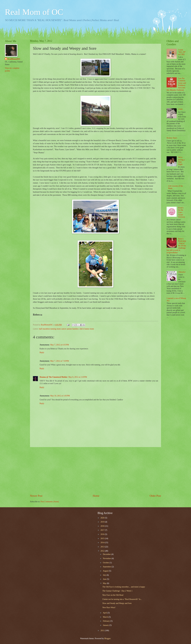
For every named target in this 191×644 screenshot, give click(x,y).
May (105, 583)
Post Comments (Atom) (50, 502)
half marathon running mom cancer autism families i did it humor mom (67, 329)
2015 (103, 538)
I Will (180, 109)
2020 (103, 518)
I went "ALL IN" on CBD (182, 52)
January (106, 625)
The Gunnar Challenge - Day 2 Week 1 (117, 591)
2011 (103, 631)
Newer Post (36, 496)
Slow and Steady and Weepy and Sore (117, 603)
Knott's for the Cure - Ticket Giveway (182, 212)
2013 (103, 547)
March (106, 617)
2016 (103, 534)
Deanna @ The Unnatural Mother (54, 377)
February (107, 621)
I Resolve (182, 272)
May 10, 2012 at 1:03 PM (60, 396)
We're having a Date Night (181, 161)
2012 (103, 551)
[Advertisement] (95, 470)
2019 (103, 522)
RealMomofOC (14, 59)
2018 (103, 526)
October (106, 563)
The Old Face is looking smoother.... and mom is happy (124, 587)
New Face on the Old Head (113, 595)
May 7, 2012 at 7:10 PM (60, 361)
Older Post (155, 496)
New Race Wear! (109, 607)
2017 (103, 530)
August (106, 571)
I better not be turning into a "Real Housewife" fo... (122, 599)
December (107, 554)
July (105, 575)
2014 (103, 543)
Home (96, 496)
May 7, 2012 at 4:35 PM (60, 345)
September (107, 567)
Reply (42, 352)
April (105, 613)
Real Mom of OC (34, 12)
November (107, 558)
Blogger (107, 638)
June (105, 579)
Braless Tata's (172, 138)
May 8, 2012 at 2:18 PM (78, 377)
